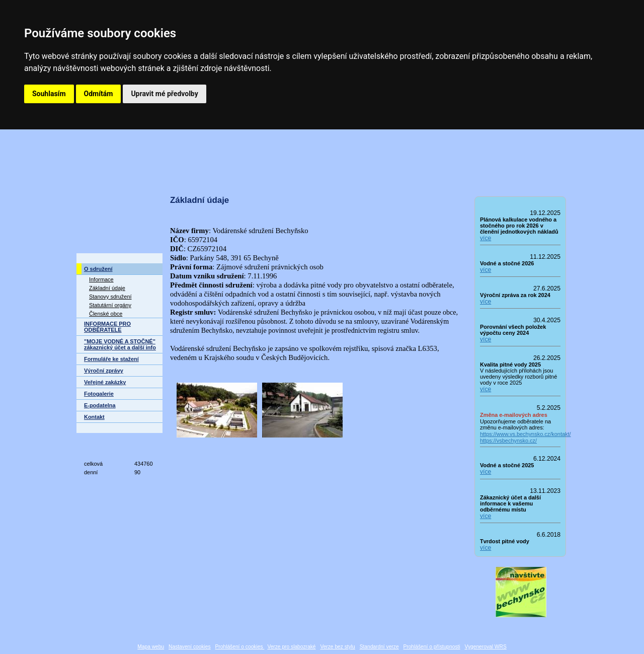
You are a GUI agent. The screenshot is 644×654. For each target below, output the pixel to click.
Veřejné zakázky (105, 382)
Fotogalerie (99, 394)
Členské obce (106, 314)
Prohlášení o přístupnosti (431, 647)
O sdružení (98, 269)
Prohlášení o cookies (240, 647)
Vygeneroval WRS (485, 647)
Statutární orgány (110, 305)
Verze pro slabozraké (291, 647)
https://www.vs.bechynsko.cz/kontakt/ (520, 434)
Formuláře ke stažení (111, 359)
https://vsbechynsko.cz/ (508, 441)
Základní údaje (107, 288)
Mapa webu (151, 647)
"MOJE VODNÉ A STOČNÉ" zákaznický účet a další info (120, 344)
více (486, 238)
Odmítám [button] (99, 94)
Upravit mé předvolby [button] (164, 94)
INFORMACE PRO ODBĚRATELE (107, 327)
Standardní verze (379, 647)
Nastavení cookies (190, 647)
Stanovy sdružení (110, 297)
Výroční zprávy (104, 371)
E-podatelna (100, 405)
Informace (101, 279)
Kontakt (94, 417)
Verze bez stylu (337, 647)
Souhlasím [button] (49, 94)
